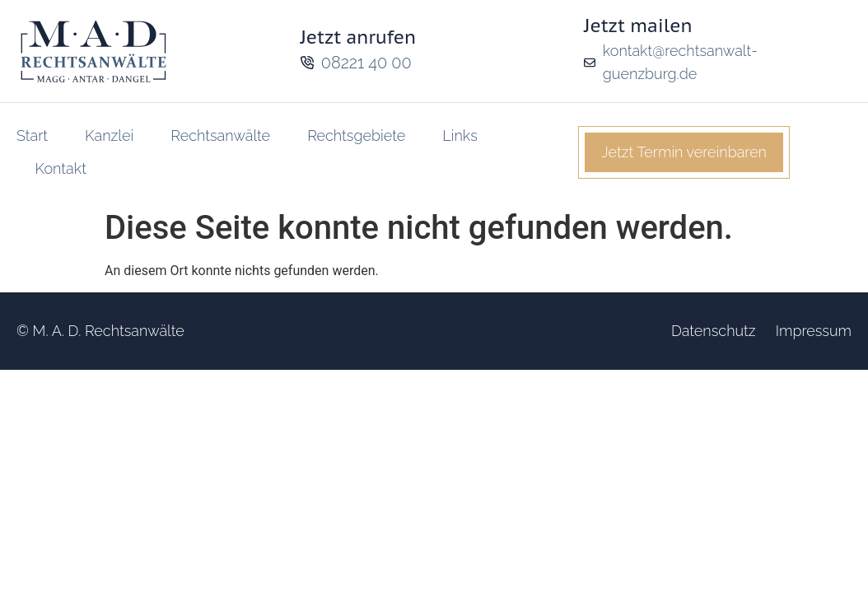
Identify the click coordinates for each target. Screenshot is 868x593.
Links (460, 135)
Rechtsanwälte (220, 135)
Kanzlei (109, 135)
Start (32, 135)
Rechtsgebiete (356, 135)
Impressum (814, 331)
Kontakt (61, 168)
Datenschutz (714, 331)
